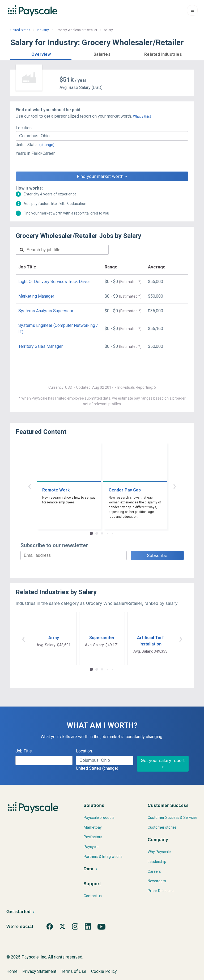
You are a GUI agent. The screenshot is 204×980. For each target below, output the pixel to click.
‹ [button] (29, 486)
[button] (41, 54)
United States (20, 30)
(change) (47, 145)
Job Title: (24, 751)
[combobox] (102, 136)
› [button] (175, 486)
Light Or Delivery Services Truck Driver (54, 282)
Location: (24, 128)
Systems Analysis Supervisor (46, 311)
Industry (43, 30)
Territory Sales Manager (41, 346)
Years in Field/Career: (36, 153)
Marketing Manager (36, 296)
